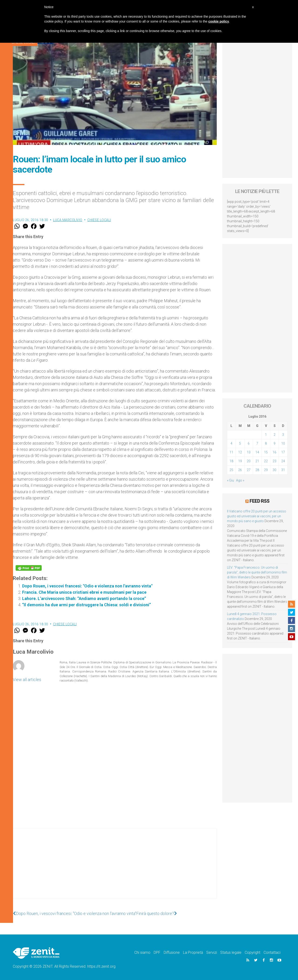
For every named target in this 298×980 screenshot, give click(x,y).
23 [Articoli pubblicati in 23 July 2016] (274, 461)
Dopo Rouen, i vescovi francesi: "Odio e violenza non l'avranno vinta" (87, 586)
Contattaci (272, 952)
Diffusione (172, 952)
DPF (157, 952)
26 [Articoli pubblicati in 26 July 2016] (240, 470)
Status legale (231, 952)
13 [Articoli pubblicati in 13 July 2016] (249, 452)
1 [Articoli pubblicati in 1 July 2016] (266, 435)
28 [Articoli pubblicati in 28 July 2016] (257, 470)
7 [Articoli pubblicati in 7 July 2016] (257, 443)
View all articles (27, 680)
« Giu (230, 480)
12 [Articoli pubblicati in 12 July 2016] (240, 452)
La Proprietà (193, 952)
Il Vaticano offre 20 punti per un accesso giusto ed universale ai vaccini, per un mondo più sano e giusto (257, 516)
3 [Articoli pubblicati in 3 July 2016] (283, 435)
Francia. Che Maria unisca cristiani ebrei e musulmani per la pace (84, 592)
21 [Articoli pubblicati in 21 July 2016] (257, 461)
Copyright (252, 952)
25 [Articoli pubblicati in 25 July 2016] (231, 470)
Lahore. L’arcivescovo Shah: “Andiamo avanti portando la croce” (84, 598)
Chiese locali (99, 220)
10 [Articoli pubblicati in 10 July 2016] (283, 443)
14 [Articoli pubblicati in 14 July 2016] (257, 452)
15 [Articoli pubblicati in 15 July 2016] (266, 452)
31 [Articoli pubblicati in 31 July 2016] (283, 470)
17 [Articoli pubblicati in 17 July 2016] (283, 452)
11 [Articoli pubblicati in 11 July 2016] (231, 452)
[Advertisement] (115, 868)
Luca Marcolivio (68, 220)
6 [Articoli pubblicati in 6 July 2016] (249, 443)
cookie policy (219, 21)
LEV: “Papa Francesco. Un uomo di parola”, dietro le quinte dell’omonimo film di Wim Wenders (257, 572)
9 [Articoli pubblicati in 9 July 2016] (274, 443)
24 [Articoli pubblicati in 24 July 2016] (283, 461)
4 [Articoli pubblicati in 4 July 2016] (231, 443)
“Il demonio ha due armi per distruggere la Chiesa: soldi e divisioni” (86, 605)
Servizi (212, 952)
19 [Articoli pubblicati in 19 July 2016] (240, 461)
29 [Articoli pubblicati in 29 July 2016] (266, 470)
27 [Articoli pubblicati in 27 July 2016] (249, 470)
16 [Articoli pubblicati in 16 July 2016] (274, 452)
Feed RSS (259, 501)
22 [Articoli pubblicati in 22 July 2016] (266, 461)
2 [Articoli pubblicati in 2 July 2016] (274, 435)
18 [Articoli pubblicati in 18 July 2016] (231, 461)
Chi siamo (142, 952)
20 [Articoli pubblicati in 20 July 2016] (249, 461)
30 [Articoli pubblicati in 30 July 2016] (274, 470)
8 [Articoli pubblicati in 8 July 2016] (266, 443)
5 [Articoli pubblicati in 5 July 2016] (240, 443)
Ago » (240, 480)
